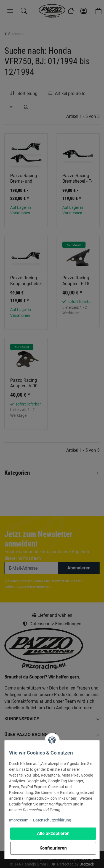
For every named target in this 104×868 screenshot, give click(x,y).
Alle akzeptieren (53, 833)
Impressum (19, 820)
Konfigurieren (53, 848)
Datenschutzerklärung (52, 820)
